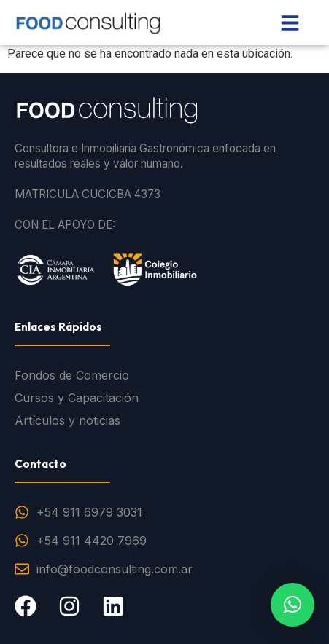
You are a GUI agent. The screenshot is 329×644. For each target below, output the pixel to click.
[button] (293, 605)
